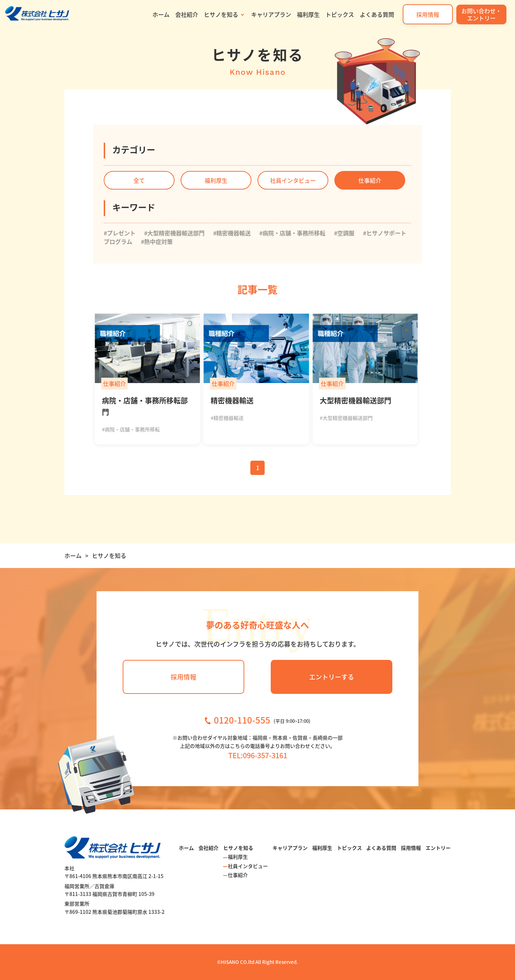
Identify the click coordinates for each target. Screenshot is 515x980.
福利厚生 (308, 14)
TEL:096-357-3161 (258, 755)
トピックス (340, 14)
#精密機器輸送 (232, 233)
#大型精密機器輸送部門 (174, 233)
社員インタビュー (293, 180)
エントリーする (332, 677)
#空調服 (344, 233)
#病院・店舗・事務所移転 (292, 233)
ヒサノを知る (221, 14)
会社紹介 (187, 14)
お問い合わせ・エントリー (481, 14)
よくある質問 (377, 14)
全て (139, 180)
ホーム (161, 14)
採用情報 (428, 14)
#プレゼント (120, 233)
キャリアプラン (271, 14)
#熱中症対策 (157, 241)
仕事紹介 (370, 180)
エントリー (438, 848)
